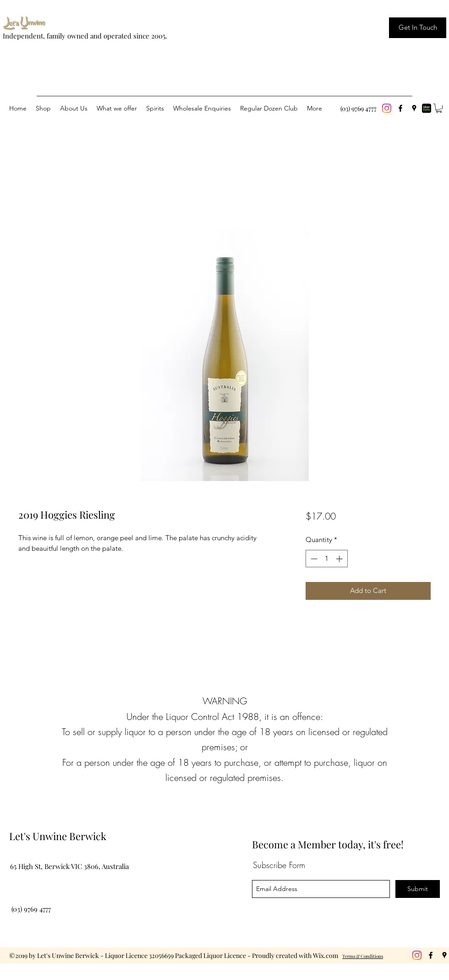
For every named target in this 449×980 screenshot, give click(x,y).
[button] (439, 108)
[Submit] (418, 889)
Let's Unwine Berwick (58, 836)
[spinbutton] (326, 559)
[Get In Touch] (418, 28)
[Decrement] (313, 559)
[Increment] (340, 559)
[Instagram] (387, 108)
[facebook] (400, 108)
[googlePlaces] (414, 108)
